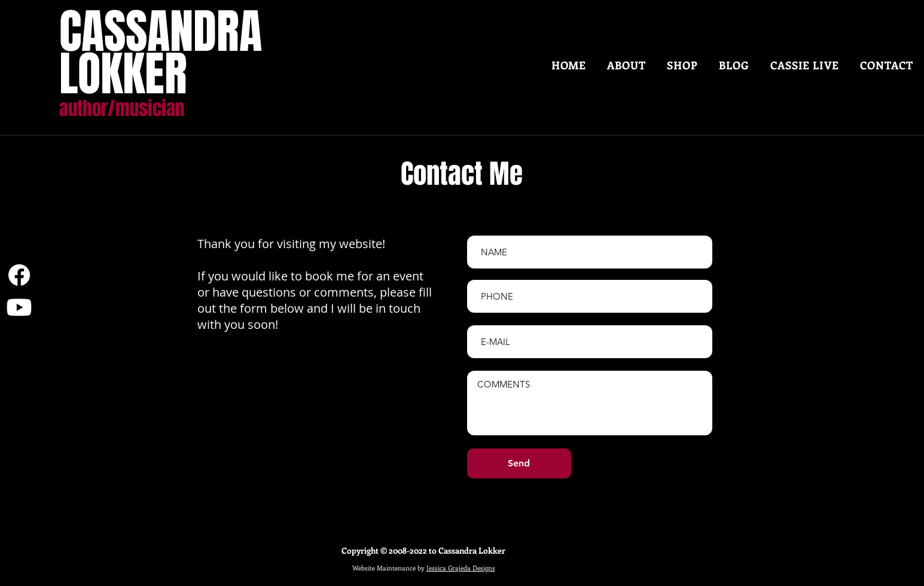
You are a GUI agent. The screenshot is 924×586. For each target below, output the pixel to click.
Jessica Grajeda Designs (461, 568)
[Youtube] (19, 307)
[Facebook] (19, 275)
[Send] (519, 463)
